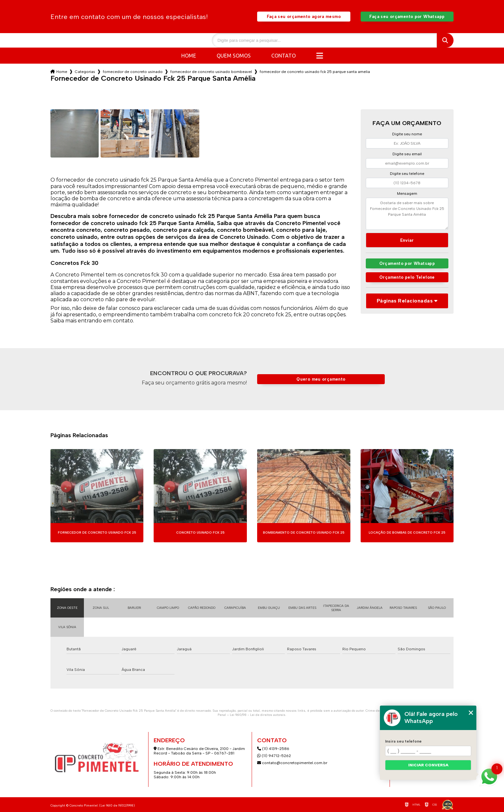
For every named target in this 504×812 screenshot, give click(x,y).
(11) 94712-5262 (274, 756)
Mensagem (407, 194)
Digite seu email (407, 154)
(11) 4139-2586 (273, 749)
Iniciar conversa (428, 765)
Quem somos (234, 56)
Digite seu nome (407, 134)
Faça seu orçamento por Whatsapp (407, 17)
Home (189, 56)
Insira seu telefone (403, 741)
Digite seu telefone (407, 174)
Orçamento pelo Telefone (407, 277)
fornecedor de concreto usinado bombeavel (211, 72)
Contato (283, 56)
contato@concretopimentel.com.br (293, 763)
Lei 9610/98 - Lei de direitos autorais (258, 715)
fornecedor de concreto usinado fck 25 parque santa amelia (315, 72)
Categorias (85, 72)
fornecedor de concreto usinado (133, 72)
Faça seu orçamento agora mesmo (304, 17)
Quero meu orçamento (321, 379)
